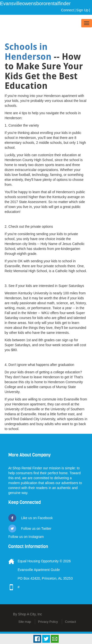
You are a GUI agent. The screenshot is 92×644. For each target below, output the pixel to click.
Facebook (37, 639)
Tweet (46, 639)
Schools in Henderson (28, 52)
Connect (67, 10)
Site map (25, 622)
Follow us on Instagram (26, 537)
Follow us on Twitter (36, 529)
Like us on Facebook (37, 518)
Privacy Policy (48, 622)
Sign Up (82, 10)
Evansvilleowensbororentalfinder (35, 3)
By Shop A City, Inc (27, 614)
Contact (71, 622)
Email (55, 639)
